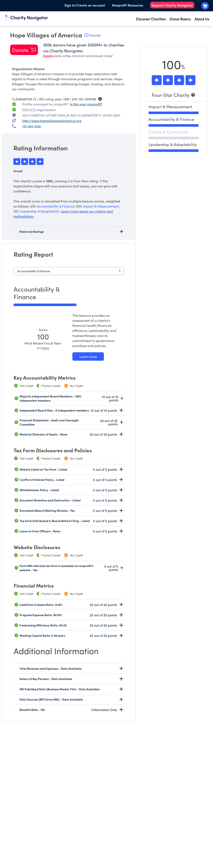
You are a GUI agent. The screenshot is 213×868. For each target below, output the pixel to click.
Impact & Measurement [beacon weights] (101, 206)
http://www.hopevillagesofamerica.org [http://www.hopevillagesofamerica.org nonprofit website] (52, 121)
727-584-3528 (31, 126)
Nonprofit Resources (128, 5)
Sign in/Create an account (85, 5)
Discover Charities (151, 19)
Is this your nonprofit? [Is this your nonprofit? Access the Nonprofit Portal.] (86, 104)
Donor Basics (180, 19)
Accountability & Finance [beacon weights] (56, 206)
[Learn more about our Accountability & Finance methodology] (88, 356)
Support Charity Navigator (172, 5)
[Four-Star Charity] (174, 95)
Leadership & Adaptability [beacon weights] (39, 211)
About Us (202, 19)
